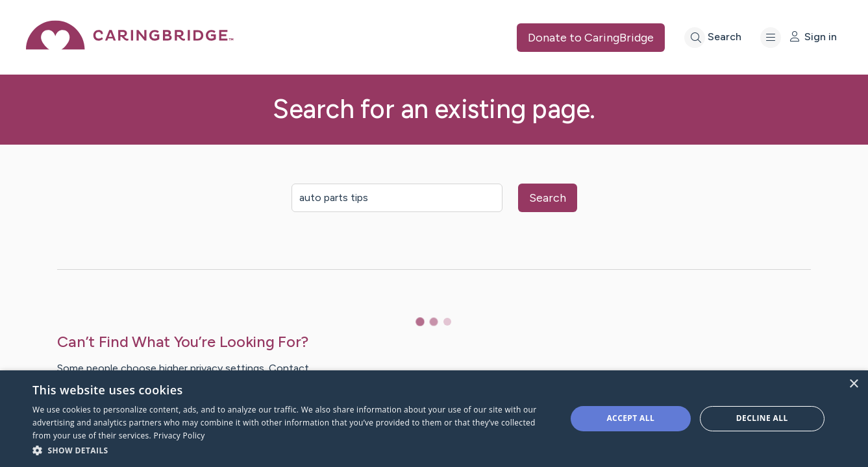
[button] (291, 450)
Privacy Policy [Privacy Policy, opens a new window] (180, 436)
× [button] (853, 384)
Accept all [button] (630, 418)
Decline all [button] (762, 418)
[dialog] (434, 419)
